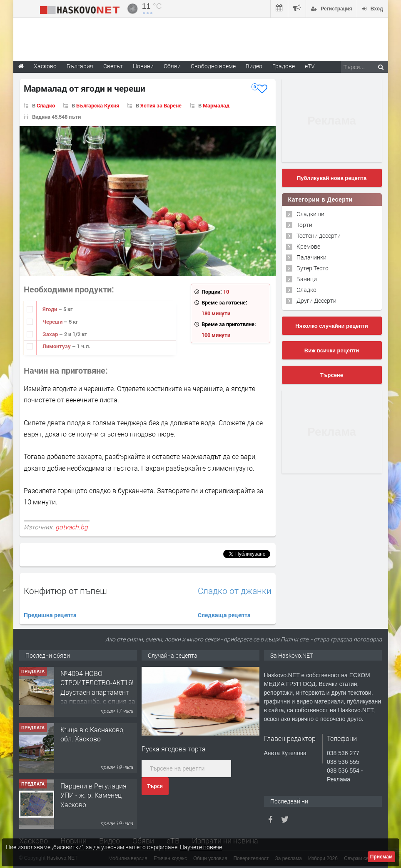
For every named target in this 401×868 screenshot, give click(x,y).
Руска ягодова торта (174, 749)
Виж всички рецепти (332, 350)
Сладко (46, 105)
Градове (284, 66)
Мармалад (216, 105)
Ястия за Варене (161, 105)
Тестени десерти (319, 236)
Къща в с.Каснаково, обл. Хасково (92, 734)
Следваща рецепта (224, 615)
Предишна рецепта (50, 615)
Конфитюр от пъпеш (65, 591)
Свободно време (213, 66)
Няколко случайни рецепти (331, 326)
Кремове (308, 246)
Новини (143, 66)
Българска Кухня (98, 105)
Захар (51, 334)
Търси (155, 786)
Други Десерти (316, 301)
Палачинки (311, 257)
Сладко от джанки (235, 591)
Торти (304, 225)
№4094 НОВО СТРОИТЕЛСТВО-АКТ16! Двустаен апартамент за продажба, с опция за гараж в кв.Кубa (98, 692)
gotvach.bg (72, 527)
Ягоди (50, 309)
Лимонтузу (57, 346)
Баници (307, 279)
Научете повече (201, 847)
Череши (53, 322)
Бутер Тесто (313, 268)
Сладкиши (310, 214)
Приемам (381, 857)
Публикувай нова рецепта (332, 178)
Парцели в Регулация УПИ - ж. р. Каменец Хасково (93, 795)
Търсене (332, 375)
